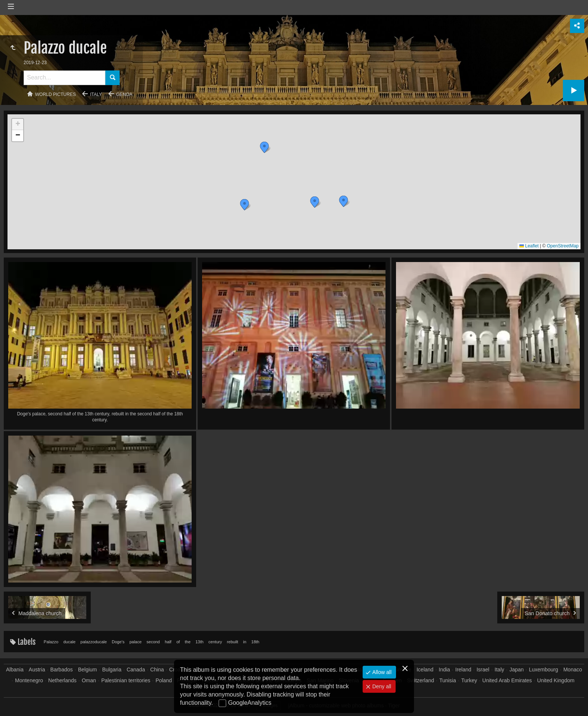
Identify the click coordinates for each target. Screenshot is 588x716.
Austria (37, 670)
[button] (244, 205)
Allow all (381, 672)
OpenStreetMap (563, 246)
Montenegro (29, 680)
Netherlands (63, 680)
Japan (516, 670)
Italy (96, 94)
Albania (15, 670)
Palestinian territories (126, 680)
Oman (89, 680)
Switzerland (420, 680)
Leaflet (529, 246)
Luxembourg (543, 670)
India (444, 670)
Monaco (573, 670)
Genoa (124, 94)
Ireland (463, 670)
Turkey (469, 680)
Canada (136, 670)
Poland (164, 680)
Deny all (381, 686)
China (157, 670)
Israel (483, 670)
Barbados (61, 670)
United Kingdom (556, 680)
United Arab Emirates (507, 680)
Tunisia (448, 680)
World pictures (56, 94)
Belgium (88, 670)
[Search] (64, 78)
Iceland (425, 670)
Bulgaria (112, 670)
